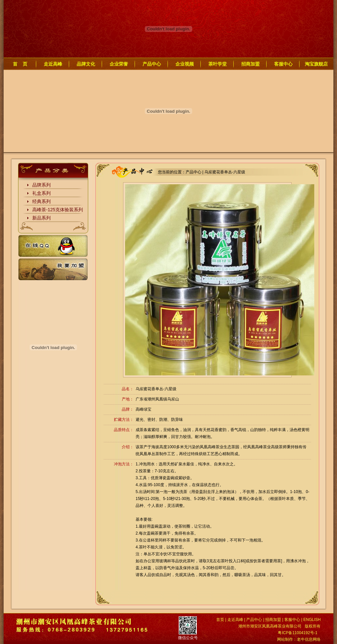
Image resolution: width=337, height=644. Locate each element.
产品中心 (152, 64)
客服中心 (283, 64)
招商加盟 (250, 64)
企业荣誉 (119, 64)
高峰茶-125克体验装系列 (58, 210)
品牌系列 (41, 185)
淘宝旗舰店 (316, 64)
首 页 (20, 64)
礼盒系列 (41, 193)
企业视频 (185, 64)
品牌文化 (86, 64)
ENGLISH (312, 620)
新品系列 (41, 218)
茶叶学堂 (218, 64)
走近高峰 (53, 64)
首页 (220, 620)
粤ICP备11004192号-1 (298, 633)
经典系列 (41, 201)
